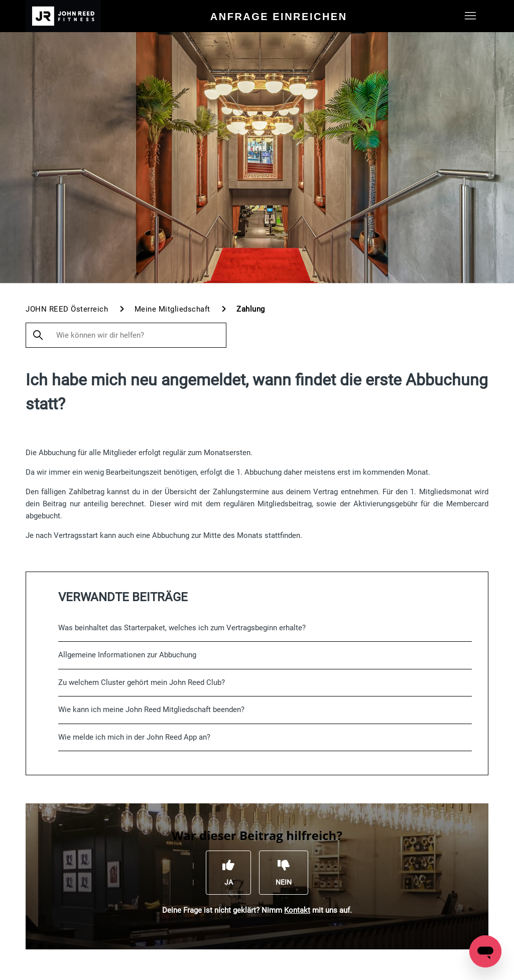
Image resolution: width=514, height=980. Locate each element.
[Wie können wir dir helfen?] (126, 335)
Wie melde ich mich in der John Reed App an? (134, 737)
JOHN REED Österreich (67, 309)
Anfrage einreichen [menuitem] (279, 17)
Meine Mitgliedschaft (172, 309)
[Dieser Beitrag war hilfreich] (228, 873)
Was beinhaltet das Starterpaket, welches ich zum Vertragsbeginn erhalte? (182, 628)
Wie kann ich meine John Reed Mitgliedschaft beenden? (151, 710)
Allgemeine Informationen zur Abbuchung (127, 655)
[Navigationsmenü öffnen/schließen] (471, 16)
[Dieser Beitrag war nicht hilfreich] (284, 873)
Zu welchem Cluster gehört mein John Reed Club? (142, 682)
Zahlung (251, 309)
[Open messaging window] (485, 951)
